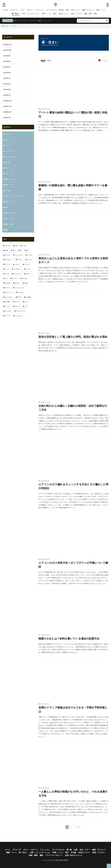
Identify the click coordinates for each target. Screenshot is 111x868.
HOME (6, 10)
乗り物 (61, 10)
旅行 (55, 14)
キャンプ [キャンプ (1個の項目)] (8, 316)
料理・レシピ (47, 14)
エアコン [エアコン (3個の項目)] (28, 274)
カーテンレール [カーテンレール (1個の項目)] (19, 288)
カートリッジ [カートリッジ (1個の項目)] (9, 292)
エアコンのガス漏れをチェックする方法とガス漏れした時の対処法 (73, 486)
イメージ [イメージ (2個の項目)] (27, 264)
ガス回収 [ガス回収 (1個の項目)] (28, 297)
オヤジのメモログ (62, 860)
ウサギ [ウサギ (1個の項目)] (7, 274)
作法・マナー (75, 10)
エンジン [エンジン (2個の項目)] (15, 278)
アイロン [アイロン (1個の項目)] (30, 255)
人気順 (49, 60)
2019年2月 (7, 95)
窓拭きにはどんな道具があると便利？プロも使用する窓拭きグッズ (73, 260)
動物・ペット (101, 10)
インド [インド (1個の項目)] (28, 269)
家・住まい (16, 14)
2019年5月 (7, 78)
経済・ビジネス (77, 14)
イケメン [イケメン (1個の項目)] (17, 264)
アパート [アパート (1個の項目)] (20, 260)
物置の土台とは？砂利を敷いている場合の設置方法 (69, 638)
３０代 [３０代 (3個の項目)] (24, 246)
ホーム (8, 850)
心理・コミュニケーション (31, 14)
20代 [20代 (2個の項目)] (16, 246)
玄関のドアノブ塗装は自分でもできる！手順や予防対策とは (73, 709)
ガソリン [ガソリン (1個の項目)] (17, 302)
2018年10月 (7, 112)
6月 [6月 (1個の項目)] (21, 250)
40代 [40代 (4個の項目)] (14, 250)
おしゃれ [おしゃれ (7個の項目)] (24, 278)
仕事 (67, 10)
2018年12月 (7, 101)
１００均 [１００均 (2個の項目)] (8, 246)
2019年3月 (7, 89)
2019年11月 (7, 44)
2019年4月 (7, 84)
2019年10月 (7, 50)
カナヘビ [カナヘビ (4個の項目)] (17, 306)
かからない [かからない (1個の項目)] (21, 292)
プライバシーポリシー (54, 855)
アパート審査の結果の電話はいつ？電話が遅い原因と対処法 (73, 114)
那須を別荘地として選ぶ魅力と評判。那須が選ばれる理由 (73, 337)
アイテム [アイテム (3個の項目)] (8, 255)
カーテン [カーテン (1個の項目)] (8, 288)
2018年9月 (7, 118)
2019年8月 (7, 61)
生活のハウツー (64, 14)
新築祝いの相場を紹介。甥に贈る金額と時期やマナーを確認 (73, 187)
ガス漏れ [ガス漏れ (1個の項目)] (8, 302)
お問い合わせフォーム (73, 855)
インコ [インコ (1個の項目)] (7, 269)
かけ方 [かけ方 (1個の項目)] (19, 297)
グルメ (22, 10)
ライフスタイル (51, 10)
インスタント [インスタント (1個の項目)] (17, 269)
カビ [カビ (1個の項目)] (26, 306)
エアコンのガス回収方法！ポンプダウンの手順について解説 (73, 565)
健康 (40, 20)
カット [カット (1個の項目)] (26, 302)
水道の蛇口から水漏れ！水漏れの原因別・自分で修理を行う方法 (73, 408)
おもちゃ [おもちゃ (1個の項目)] (17, 283)
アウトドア (14, 10)
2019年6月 (7, 73)
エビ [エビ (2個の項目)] (6, 278)
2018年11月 (7, 106)
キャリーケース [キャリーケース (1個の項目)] (21, 311)
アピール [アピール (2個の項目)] (30, 260)
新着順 (43, 60)
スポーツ (30, 10)
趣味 (95, 14)
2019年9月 (7, 56)
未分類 (73, 852)
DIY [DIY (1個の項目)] (27, 250)
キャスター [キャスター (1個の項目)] (8, 311)
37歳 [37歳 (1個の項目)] (6, 250)
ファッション (39, 10)
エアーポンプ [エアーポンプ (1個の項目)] (17, 274)
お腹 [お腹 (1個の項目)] (26, 283)
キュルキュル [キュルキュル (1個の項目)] (19, 316)
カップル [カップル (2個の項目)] (8, 306)
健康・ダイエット (88, 10)
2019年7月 (7, 67)
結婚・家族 (88, 14)
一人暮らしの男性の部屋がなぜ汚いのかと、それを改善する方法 (73, 793)
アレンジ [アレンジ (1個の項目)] (8, 264)
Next (78, 827)
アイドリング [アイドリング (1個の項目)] (19, 255)
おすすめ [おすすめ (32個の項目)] (8, 283)
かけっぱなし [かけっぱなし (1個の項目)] (9, 297)
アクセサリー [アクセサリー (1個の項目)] (9, 260)
